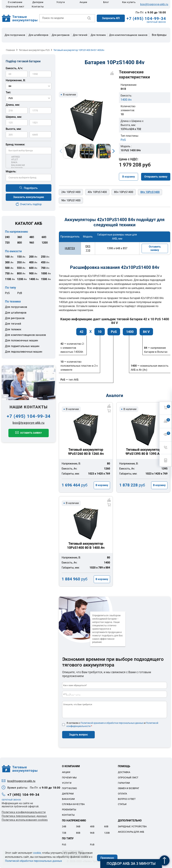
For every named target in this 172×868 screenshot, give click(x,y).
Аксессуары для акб (131, 832)
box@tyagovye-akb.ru (154, 4)
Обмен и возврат (129, 788)
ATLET (29, 160)
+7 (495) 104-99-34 (146, 19)
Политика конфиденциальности (24, 812)
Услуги (61, 2)
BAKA (29, 162)
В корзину (129, 177)
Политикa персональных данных (24, 816)
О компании (15, 2)
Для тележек (98, 35)
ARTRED (29, 157)
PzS (7, 293)
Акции (83, 2)
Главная (10, 50)
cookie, (37, 853)
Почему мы (69, 778)
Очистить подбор (31, 204)
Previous (61, 151)
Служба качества (73, 804)
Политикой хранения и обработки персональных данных (112, 723)
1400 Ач (126, 100)
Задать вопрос (78, 735)
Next (114, 151)
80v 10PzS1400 (124, 192)
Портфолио (69, 788)
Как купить (129, 2)
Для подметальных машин (22, 346)
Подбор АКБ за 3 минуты (131, 864)
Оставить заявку (31, 433)
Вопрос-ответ (127, 799)
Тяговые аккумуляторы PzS (34, 50)
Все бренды (159, 35)
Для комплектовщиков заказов (128, 35)
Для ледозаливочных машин (24, 352)
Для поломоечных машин (21, 340)
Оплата (123, 794)
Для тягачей (80, 35)
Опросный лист (15, 7)
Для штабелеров (38, 35)
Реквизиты (69, 810)
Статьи (122, 804)
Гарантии (124, 783)
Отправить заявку (156, 177)
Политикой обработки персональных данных (34, 861)
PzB (20, 293)
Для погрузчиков (15, 35)
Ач (9, 257)
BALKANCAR (29, 165)
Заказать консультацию (29, 197)
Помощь (124, 766)
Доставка (124, 772)
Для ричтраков (61, 35)
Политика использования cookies (25, 820)
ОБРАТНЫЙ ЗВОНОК (156, 22)
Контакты (38, 7)
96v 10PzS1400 (71, 200)
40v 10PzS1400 (97, 192)
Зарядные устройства (132, 826)
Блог (106, 2)
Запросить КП (111, 18)
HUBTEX (70, 248)
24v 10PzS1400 (71, 192)
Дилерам (38, 2)
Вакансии (68, 799)
